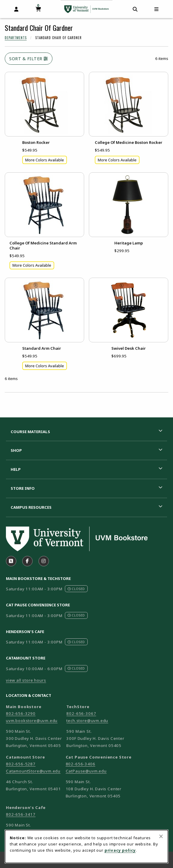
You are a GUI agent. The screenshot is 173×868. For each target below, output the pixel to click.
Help (16, 469)
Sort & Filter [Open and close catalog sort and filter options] (29, 59)
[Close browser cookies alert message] (161, 836)
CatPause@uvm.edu (86, 771)
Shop (16, 450)
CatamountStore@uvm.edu (33, 771)
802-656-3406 (81, 764)
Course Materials (30, 432)
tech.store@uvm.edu (87, 721)
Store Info (23, 488)
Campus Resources (31, 507)
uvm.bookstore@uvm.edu (32, 721)
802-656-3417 (21, 814)
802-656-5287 (21, 764)
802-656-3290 (21, 713)
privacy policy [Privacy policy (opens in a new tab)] (120, 850)
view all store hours (26, 680)
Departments (16, 38)
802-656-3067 (81, 713)
